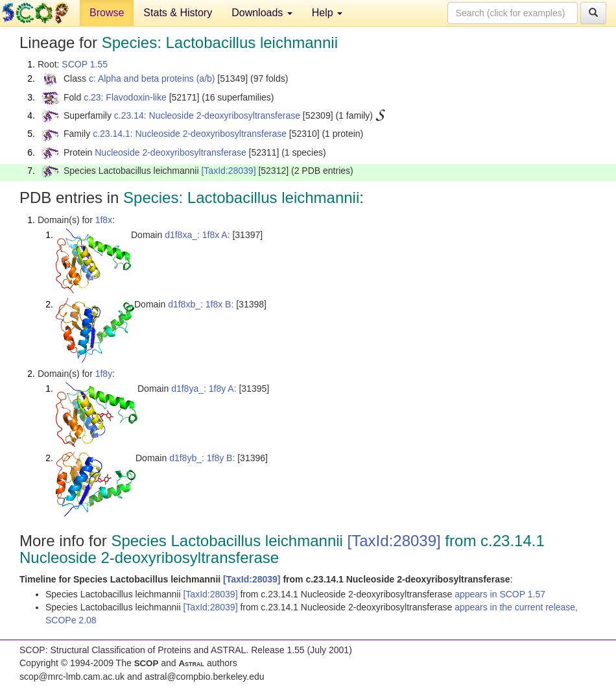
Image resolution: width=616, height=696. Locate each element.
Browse (107, 13)
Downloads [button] (262, 13)
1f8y (104, 374)
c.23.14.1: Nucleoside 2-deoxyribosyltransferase (190, 134)
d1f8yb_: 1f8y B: (202, 458)
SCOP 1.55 (85, 64)
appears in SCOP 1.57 (500, 594)
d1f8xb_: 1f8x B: (201, 304)
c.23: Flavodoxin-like (125, 97)
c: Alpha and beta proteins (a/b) (152, 78)
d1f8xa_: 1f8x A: (197, 235)
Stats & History (178, 13)
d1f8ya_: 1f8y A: (204, 389)
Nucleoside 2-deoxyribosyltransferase (170, 152)
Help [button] (327, 13)
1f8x (104, 220)
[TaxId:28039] (228, 171)
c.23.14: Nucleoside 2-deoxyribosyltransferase (207, 115)
